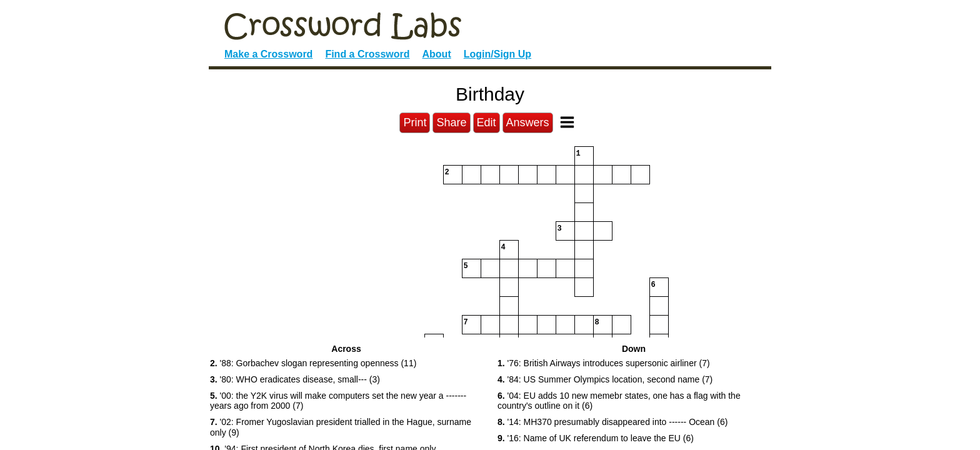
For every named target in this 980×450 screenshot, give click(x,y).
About (437, 54)
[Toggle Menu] (567, 122)
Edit (487, 122)
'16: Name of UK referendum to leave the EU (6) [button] (596, 438)
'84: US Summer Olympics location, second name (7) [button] (605, 379)
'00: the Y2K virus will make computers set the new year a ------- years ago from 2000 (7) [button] (338, 401)
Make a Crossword (268, 54)
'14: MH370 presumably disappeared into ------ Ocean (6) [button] (612, 422)
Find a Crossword (367, 54)
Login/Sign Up (497, 54)
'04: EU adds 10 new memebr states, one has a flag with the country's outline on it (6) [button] (619, 401)
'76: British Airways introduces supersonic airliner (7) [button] (604, 363)
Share (451, 122)
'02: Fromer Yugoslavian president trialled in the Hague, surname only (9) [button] (341, 427)
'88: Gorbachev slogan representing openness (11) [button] (313, 363)
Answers (528, 122)
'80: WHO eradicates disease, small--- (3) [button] (295, 379)
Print (415, 122)
